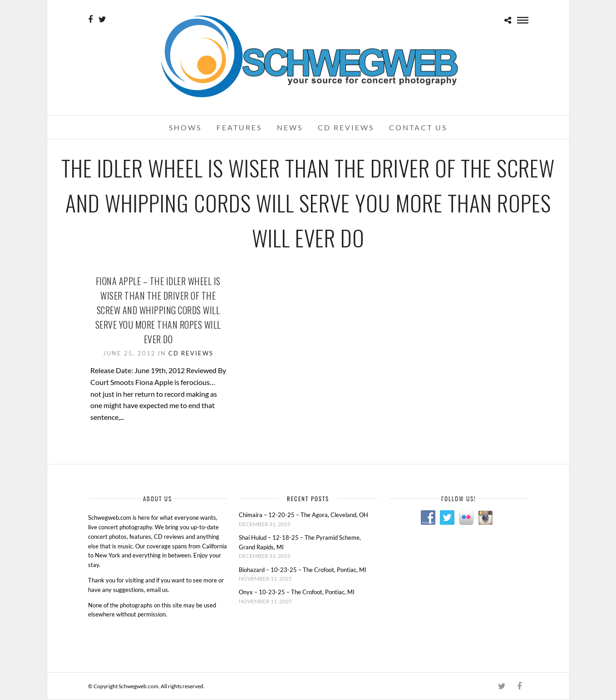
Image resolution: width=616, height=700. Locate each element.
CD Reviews (346, 127)
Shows (185, 127)
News (290, 127)
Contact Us (418, 127)
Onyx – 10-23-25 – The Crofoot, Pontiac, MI (297, 592)
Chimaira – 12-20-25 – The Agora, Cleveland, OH (303, 515)
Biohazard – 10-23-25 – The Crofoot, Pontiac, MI (303, 570)
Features (239, 127)
